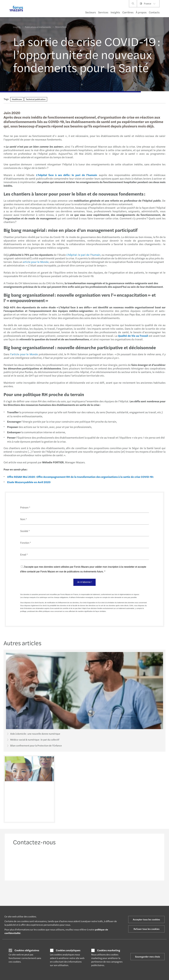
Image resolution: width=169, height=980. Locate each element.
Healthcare (17, 99)
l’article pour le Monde (24, 354)
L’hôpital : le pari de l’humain (83, 255)
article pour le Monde (36, 262)
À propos (141, 12)
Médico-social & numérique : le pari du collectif (33, 740)
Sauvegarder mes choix (148, 957)
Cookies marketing (109, 950)
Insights (115, 12)
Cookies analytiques (68, 950)
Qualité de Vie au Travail (133, 336)
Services (103, 12)
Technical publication (36, 99)
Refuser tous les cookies (146, 929)
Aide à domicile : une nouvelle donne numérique (33, 734)
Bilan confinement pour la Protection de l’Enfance (34, 746)
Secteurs (91, 12)
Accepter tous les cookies (146, 919)
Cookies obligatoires (27, 950)
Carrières (128, 12)
